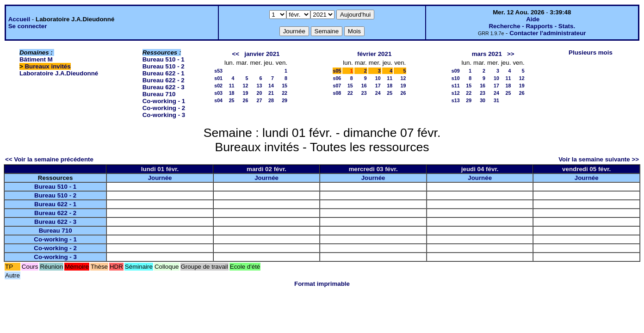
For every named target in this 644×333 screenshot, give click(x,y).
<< (236, 54)
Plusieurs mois (591, 52)
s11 (456, 86)
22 (285, 93)
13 (259, 86)
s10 (456, 78)
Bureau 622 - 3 (164, 87)
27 (259, 100)
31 (496, 100)
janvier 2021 (262, 54)
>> (511, 54)
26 (246, 100)
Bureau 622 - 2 (164, 80)
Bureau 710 (159, 94)
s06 (337, 78)
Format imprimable (322, 284)
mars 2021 (487, 54)
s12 (456, 93)
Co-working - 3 (164, 115)
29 (285, 100)
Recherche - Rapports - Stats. (532, 26)
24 (378, 93)
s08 (337, 93)
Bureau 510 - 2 (164, 66)
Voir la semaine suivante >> (599, 159)
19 (246, 93)
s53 (218, 71)
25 (232, 100)
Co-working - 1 (164, 101)
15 (285, 86)
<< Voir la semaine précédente (49, 159)
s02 (218, 86)
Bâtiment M (36, 59)
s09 (456, 71)
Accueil (19, 19)
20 (259, 93)
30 (483, 100)
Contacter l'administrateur (548, 33)
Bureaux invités (47, 66)
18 (232, 93)
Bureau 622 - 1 (164, 73)
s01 (218, 78)
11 (232, 86)
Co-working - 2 (164, 108)
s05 (337, 71)
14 (271, 86)
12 (246, 86)
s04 (218, 100)
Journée (160, 178)
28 (271, 100)
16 (364, 86)
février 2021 (374, 54)
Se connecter (28, 26)
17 (378, 86)
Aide (533, 19)
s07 (337, 86)
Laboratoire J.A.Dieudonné (59, 73)
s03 (218, 93)
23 (364, 93)
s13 (456, 100)
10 (378, 78)
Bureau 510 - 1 (164, 59)
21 (271, 93)
